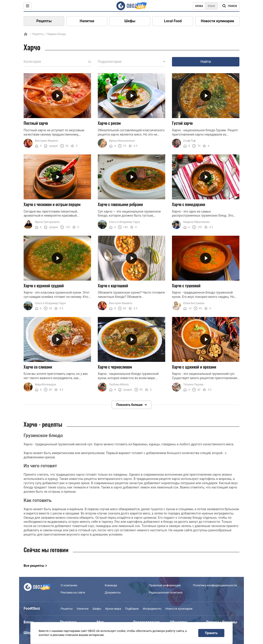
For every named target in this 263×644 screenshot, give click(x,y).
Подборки (132, 609)
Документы (113, 592)
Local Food (173, 21)
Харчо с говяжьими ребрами (120, 204)
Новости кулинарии (217, 21)
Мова (199, 6)
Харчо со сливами (38, 367)
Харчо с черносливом (115, 367)
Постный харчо (36, 123)
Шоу (27, 633)
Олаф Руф (189, 141)
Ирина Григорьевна (47, 222)
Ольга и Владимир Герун (125, 222)
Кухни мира (113, 609)
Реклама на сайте (73, 592)
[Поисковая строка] (230, 6)
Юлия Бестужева (194, 303)
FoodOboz (32, 608)
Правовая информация (165, 585)
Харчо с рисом (109, 123)
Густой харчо (182, 123)
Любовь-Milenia (119, 385)
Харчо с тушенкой (186, 286)
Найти (206, 62)
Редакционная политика (166, 592)
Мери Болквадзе (45, 385)
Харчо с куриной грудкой (44, 286)
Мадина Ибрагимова (196, 222)
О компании (69, 585)
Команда (111, 585)
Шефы (130, 21)
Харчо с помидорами (189, 204)
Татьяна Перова (193, 385)
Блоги (29, 622)
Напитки (87, 21)
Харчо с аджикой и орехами (194, 367)
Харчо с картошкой (113, 286)
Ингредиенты (152, 609)
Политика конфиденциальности (215, 585)
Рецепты (44, 21)
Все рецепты (34, 566)
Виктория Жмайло (47, 141)
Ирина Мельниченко (122, 141)
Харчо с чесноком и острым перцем (52, 204)
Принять (211, 633)
